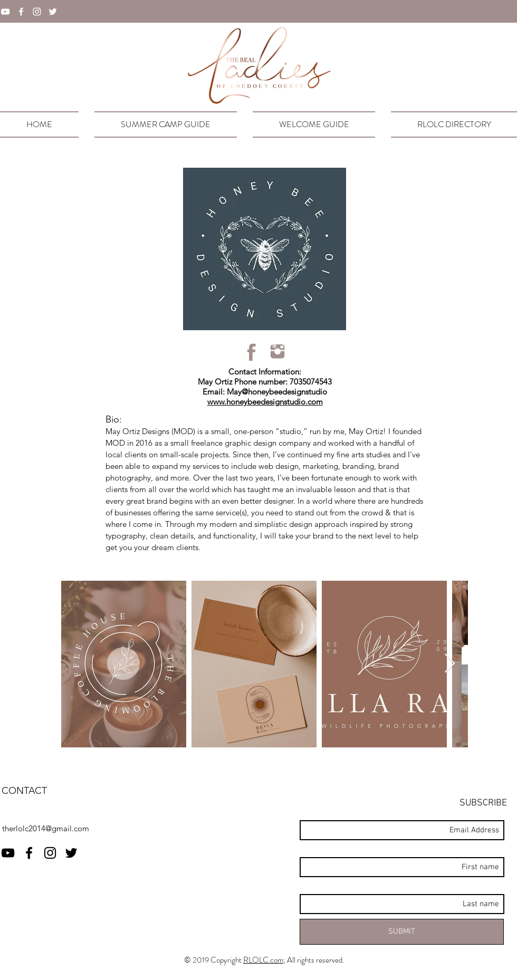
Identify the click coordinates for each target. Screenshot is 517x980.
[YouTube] (5, 12)
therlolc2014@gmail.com (46, 828)
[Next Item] (450, 664)
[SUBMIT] (402, 932)
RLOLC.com (263, 960)
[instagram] (37, 12)
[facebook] (21, 12)
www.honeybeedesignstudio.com (265, 402)
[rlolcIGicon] (277, 352)
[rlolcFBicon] (252, 352)
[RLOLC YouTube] (8, 853)
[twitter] (53, 12)
